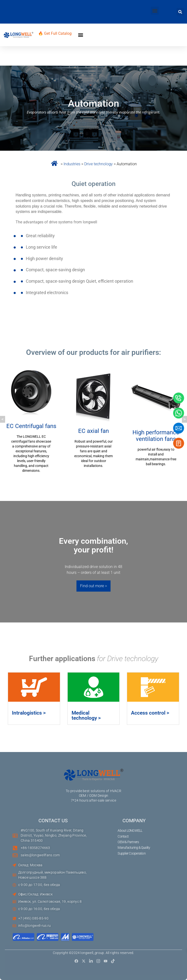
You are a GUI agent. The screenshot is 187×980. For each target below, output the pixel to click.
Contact (123, 836)
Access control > (150, 713)
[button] (155, 11)
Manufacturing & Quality (134, 848)
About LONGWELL (130, 831)
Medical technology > (86, 715)
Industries (72, 164)
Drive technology (99, 164)
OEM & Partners (128, 842)
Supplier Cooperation (132, 853)
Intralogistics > (29, 713)
